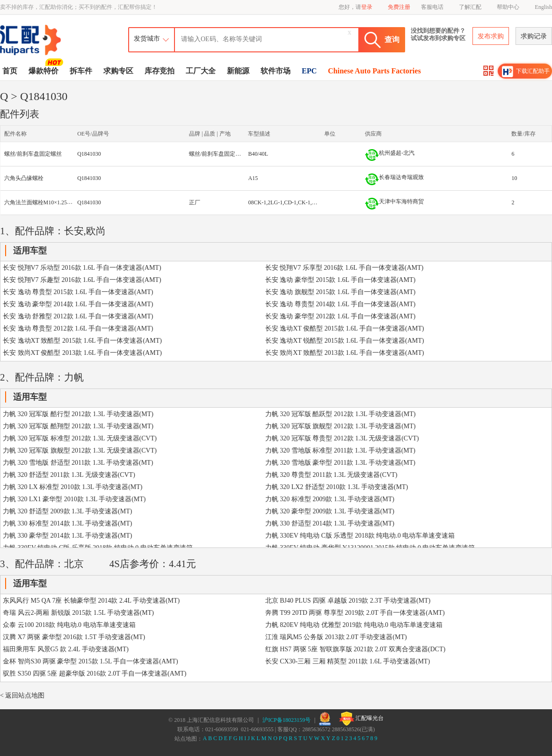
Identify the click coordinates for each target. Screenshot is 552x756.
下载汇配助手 (526, 72)
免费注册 (399, 7)
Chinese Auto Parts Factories (374, 71)
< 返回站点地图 (22, 695)
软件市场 (276, 71)
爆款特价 (45, 70)
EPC (309, 71)
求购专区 (118, 71)
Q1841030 (89, 154)
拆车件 (81, 71)
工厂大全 (201, 71)
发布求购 (491, 36)
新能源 (238, 71)
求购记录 (534, 36)
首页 (10, 71)
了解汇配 (470, 7)
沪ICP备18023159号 (287, 720)
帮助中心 (508, 7)
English (543, 7)
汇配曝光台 (361, 719)
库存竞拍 (160, 71)
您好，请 (356, 7)
